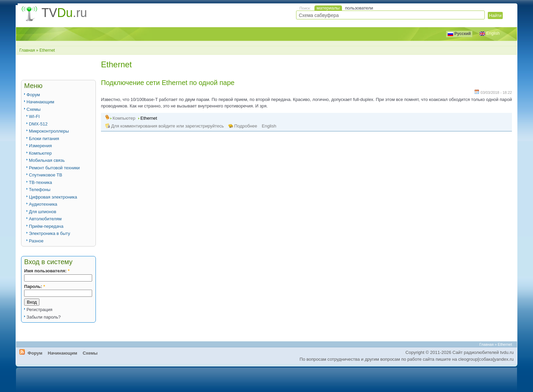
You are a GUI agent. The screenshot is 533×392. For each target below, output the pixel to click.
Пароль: (35, 286)
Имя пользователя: (47, 271)
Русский (459, 34)
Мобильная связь (47, 160)
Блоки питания (44, 139)
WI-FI (34, 116)
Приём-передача (46, 226)
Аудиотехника (43, 204)
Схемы (33, 109)
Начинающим (40, 102)
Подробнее (246, 126)
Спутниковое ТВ (46, 175)
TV (64, 13)
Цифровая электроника (53, 197)
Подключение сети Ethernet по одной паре (168, 83)
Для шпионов (42, 212)
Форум (33, 95)
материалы (328, 8)
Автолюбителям (45, 219)
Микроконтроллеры (49, 131)
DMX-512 (38, 124)
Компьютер (40, 153)
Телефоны (40, 190)
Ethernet (149, 118)
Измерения (40, 146)
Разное (36, 241)
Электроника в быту (49, 233)
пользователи (359, 8)
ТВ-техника (40, 182)
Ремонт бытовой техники (54, 168)
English (269, 126)
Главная (27, 50)
